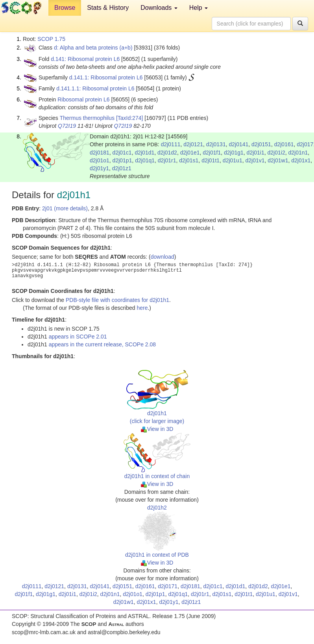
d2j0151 (261, 144)
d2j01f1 (212, 153)
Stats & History (108, 8)
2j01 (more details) (65, 208)
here (142, 308)
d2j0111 (171, 144)
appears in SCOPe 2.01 (78, 337)
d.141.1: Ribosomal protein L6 (106, 77)
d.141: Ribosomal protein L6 (85, 59)
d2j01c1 (122, 153)
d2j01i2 (276, 153)
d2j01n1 (298, 153)
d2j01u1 (233, 160)
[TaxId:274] (130, 118)
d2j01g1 (234, 153)
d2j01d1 (144, 153)
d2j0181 (100, 153)
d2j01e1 (190, 153)
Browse (65, 8)
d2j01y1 (99, 168)
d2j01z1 (122, 168)
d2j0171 (168, 586)
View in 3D (157, 429)
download (163, 257)
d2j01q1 (145, 160)
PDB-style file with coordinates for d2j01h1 (117, 300)
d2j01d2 (167, 153)
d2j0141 (238, 144)
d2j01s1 (189, 160)
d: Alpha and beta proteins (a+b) (93, 48)
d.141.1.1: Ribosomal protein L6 (95, 88)
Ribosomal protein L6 (83, 99)
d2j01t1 (211, 160)
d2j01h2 (157, 508)
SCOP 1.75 (51, 39)
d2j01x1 (301, 160)
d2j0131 (216, 144)
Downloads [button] (159, 8)
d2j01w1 (278, 160)
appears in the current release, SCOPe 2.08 (102, 344)
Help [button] (199, 8)
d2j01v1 (255, 160)
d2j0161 (284, 144)
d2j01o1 (100, 160)
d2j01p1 (122, 160)
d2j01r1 (167, 160)
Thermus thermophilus (87, 118)
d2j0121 (193, 144)
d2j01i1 (256, 153)
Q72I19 (67, 126)
